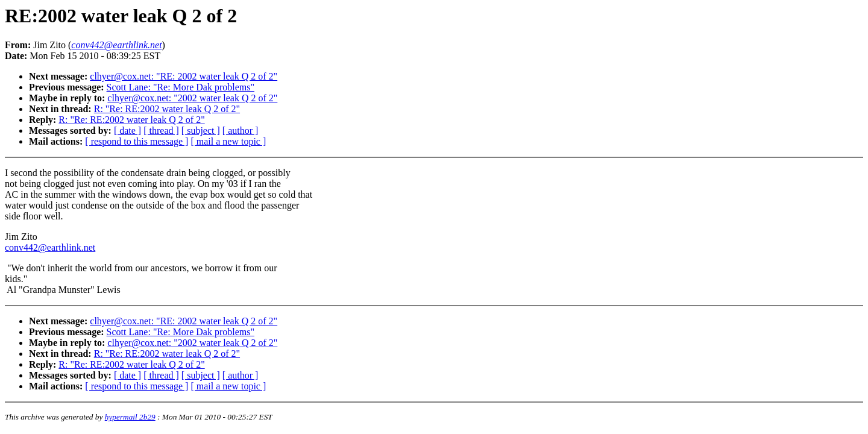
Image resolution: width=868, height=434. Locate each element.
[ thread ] (161, 131)
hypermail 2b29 (130, 417)
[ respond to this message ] (137, 141)
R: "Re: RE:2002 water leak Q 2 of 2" (167, 109)
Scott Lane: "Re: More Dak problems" (181, 87)
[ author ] (241, 131)
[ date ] (127, 131)
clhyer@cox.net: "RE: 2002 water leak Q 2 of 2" (184, 76)
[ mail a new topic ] (228, 141)
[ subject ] (201, 131)
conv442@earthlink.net (50, 247)
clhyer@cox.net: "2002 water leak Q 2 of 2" (192, 98)
